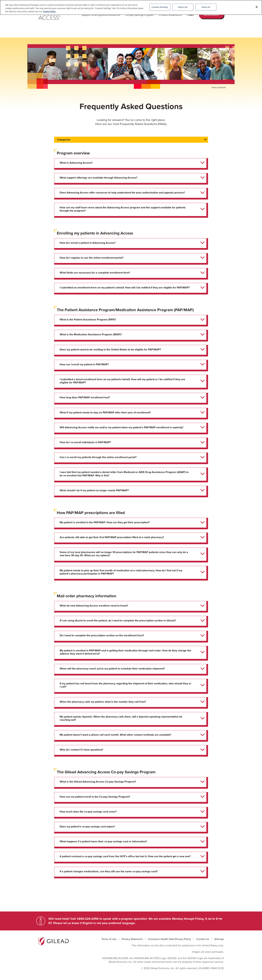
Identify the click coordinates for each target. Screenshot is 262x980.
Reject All (183, 7)
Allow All (206, 7)
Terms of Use (109, 939)
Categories (64, 140)
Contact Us (203, 939)
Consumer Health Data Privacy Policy (170, 939)
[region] (131, 7)
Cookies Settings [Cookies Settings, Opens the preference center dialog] (160, 7)
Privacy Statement (133, 939)
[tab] (130, 163)
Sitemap (219, 939)
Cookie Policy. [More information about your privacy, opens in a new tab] (49, 11)
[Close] (257, 7)
